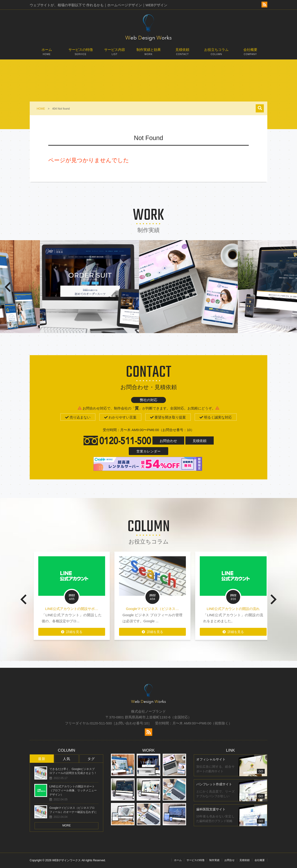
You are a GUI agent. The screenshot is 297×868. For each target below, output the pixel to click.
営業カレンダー (149, 451)
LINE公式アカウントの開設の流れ (248, 609)
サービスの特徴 (81, 54)
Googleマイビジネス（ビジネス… (167, 609)
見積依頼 (182, 54)
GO (261, 771)
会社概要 (250, 54)
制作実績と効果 (148, 54)
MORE (67, 825)
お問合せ (229, 860)
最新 (42, 759)
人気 (67, 759)
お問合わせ (168, 441)
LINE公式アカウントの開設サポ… (87, 609)
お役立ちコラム (216, 54)
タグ (91, 759)
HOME (41, 109)
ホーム (47, 54)
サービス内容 (115, 54)
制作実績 (214, 860)
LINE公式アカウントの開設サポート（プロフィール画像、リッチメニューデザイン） (73, 790)
